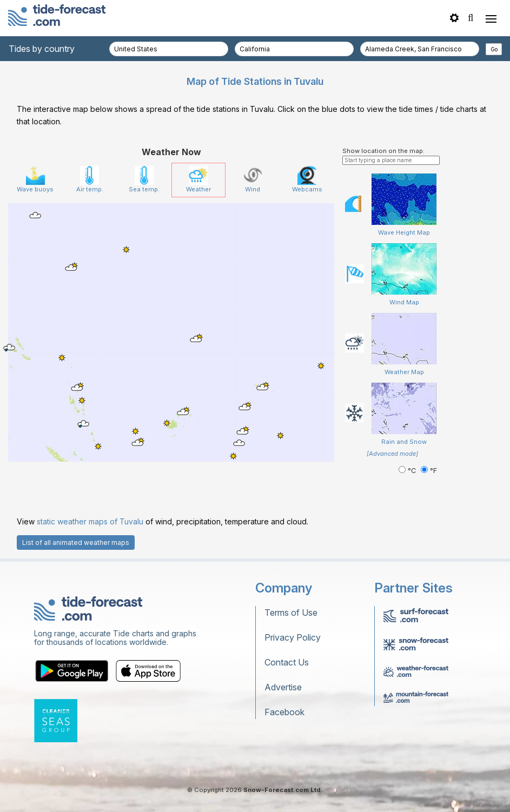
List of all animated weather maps (76, 543)
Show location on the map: (383, 151)
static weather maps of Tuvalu (90, 521)
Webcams (307, 179)
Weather (198, 179)
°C (408, 471)
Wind (253, 179)
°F (429, 471)
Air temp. (90, 179)
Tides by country (42, 49)
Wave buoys (35, 179)
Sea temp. (144, 179)
